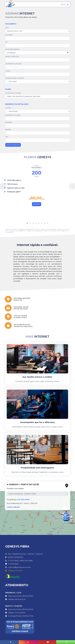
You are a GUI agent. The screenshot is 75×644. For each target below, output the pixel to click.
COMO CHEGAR (13, 507)
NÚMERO (9, 122)
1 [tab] (27, 223)
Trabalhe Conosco (14, 571)
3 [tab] (33, 223)
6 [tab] (42, 223)
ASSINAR (37, 204)
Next (73, 186)
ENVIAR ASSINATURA (13, 145)
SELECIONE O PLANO (13, 93)
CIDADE (8, 108)
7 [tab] (45, 223)
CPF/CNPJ (9, 35)
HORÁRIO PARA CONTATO (15, 78)
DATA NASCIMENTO (12, 49)
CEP (7, 137)
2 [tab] (30, 223)
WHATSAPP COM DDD (13, 64)
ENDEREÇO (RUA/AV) (13, 115)
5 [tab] (39, 223)
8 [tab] (48, 223)
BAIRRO (8, 130)
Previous (2, 186)
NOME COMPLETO (12, 57)
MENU (65, 5)
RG (6, 42)
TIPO (7, 28)
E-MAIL (8, 71)
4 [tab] (36, 223)
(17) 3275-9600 (23, 500)
